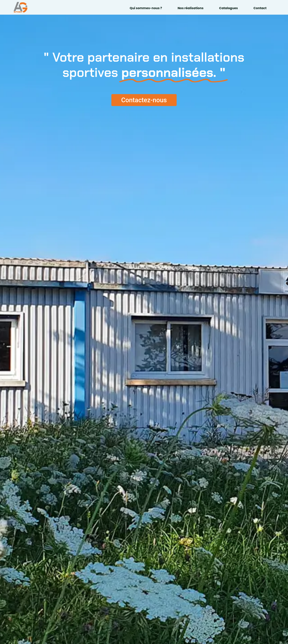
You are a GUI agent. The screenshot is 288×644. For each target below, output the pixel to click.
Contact (260, 8)
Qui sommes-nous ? (146, 8)
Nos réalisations (191, 8)
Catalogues (229, 8)
